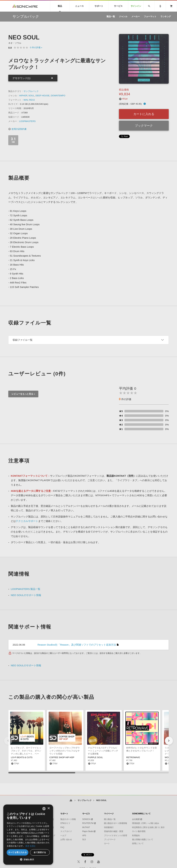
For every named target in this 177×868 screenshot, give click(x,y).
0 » (36, 47)
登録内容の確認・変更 (114, 831)
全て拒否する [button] (40, 852)
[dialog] (28, 835)
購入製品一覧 (110, 819)
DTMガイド (65, 823)
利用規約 (136, 836)
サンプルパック (31, 91)
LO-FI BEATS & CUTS (22, 757)
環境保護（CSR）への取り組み (145, 823)
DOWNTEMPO (58, 96)
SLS (84, 839)
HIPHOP (23, 96)
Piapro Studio (88, 831)
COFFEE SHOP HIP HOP (62, 757)
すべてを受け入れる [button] (18, 852)
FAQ (62, 827)
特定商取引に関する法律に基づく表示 (148, 827)
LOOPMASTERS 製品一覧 (26, 589)
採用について (138, 843)
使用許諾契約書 (17, 129)
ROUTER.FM (88, 823)
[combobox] (44, 809)
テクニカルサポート (27, 521)
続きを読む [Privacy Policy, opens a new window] (31, 846)
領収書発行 (109, 827)
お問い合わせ (66, 839)
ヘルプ (63, 836)
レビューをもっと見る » (23, 394)
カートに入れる (144, 114)
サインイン (136, 6)
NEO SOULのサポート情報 (26, 595)
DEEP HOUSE (43, 96)
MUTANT (86, 827)
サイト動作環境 (139, 831)
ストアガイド (66, 831)
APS (84, 836)
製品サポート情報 (68, 819)
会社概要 (136, 819)
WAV (26, 100)
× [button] (49, 808)
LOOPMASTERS (27, 121)
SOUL (31, 96)
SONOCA (86, 819)
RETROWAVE (133, 757)
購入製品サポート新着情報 (115, 823)
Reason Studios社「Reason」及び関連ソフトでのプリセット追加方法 (77, 645)
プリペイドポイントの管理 (115, 836)
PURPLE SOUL (95, 757)
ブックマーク (144, 126)
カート (107, 843)
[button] (169, 741)
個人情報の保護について (143, 839)
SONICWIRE (25, 6)
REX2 (32, 100)
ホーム (71, 800)
